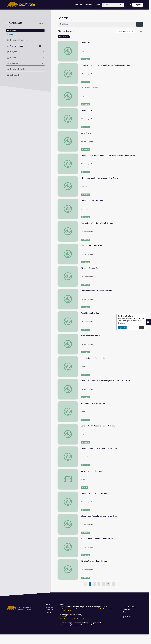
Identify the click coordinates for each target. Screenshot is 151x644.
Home (48, 605)
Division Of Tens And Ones (92, 201)
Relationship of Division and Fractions (97, 291)
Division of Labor (88, 110)
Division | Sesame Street (91, 268)
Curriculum (88, 5)
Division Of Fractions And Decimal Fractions (99, 448)
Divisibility (85, 43)
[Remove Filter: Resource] (68, 37)
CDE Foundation (66, 611)
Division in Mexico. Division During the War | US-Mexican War (106, 381)
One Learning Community (70, 625)
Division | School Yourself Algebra (95, 494)
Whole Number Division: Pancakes (95, 403)
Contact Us (126, 609)
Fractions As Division (90, 88)
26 (108, 584)
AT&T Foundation (67, 617)
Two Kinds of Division (90, 313)
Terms (135, 607)
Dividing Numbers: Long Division (94, 561)
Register (138, 5)
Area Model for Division (91, 336)
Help (124, 612)
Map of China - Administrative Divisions (97, 539)
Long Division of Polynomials (93, 358)
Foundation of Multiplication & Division (97, 223)
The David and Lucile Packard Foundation (76, 619)
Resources (78, 5)
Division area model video (92, 471)
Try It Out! (122, 328)
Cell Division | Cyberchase (92, 246)
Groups (97, 5)
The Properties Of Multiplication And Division (100, 178)
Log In (129, 5)
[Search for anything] (99, 24)
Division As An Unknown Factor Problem (98, 426)
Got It (142, 328)
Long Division (87, 133)
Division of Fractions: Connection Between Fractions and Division (108, 155)
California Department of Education (93, 609)
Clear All (41, 23)
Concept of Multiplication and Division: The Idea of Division (105, 65)
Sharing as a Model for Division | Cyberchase (99, 516)
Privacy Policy (127, 607)
